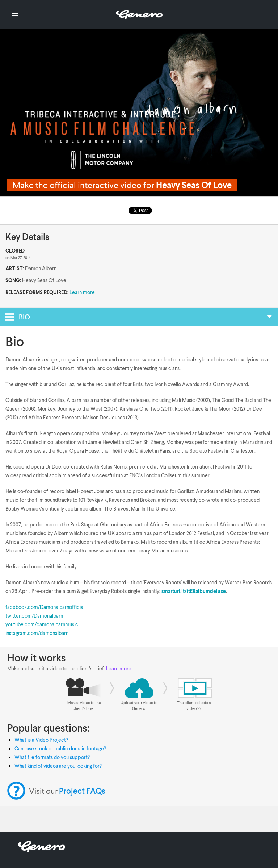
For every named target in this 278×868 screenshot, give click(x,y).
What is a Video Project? (41, 740)
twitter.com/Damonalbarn (34, 616)
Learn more (82, 292)
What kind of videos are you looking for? (58, 766)
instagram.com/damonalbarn (37, 633)
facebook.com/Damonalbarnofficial (45, 607)
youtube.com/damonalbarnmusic (42, 624)
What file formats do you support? (52, 757)
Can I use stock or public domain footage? (60, 748)
